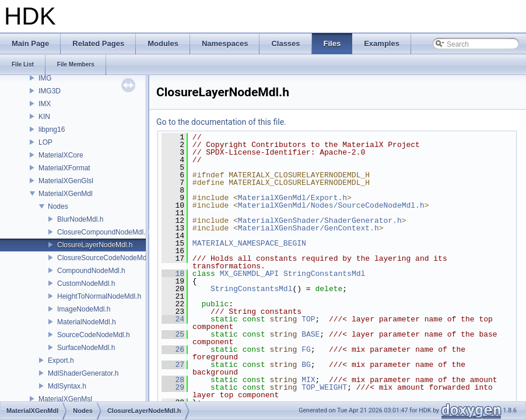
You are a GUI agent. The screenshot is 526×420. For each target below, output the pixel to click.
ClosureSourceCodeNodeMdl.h (106, 258)
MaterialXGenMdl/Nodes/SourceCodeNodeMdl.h (331, 205)
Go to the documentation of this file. (221, 122)
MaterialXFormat (64, 168)
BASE (311, 334)
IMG (45, 78)
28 (173, 380)
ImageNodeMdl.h (84, 309)
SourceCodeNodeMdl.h (94, 335)
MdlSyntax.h (67, 386)
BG (306, 365)
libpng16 (52, 129)
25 (173, 334)
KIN (44, 117)
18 (173, 274)
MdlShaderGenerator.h (83, 373)
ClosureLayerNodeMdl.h (95, 245)
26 (173, 349)
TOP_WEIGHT (324, 387)
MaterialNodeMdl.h (87, 322)
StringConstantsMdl (324, 274)
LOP (45, 142)
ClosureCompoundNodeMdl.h (103, 232)
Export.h (61, 360)
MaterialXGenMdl (66, 194)
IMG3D (50, 91)
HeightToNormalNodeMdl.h (99, 296)
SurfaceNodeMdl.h (86, 348)
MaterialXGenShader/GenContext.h (308, 228)
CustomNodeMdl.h (86, 283)
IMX (45, 104)
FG (306, 349)
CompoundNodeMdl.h (91, 271)
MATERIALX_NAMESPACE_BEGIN (249, 243)
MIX (308, 380)
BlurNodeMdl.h (80, 219)
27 (173, 365)
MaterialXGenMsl (65, 399)
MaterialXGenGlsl (66, 181)
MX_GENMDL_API (249, 274)
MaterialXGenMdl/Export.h (292, 198)
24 (173, 319)
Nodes (58, 206)
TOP (308, 319)
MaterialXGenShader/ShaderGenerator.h (320, 220)
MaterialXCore (61, 155)
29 (173, 387)
